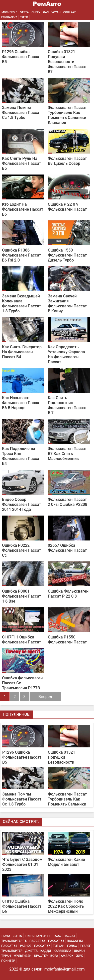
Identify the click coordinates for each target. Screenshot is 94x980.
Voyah (56, 12)
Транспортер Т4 (37, 936)
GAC (46, 12)
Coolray (69, 12)
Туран (6, 956)
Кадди (46, 951)
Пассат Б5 (56, 941)
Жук (80, 956)
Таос (57, 936)
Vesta (25, 12)
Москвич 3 (10, 12)
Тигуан (59, 946)
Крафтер (41, 956)
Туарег (85, 946)
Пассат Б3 (75, 941)
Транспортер (12, 951)
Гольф (72, 946)
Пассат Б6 (37, 941)
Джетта (32, 951)
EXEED (24, 17)
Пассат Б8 (9, 946)
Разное (26, 946)
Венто (17, 936)
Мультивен (22, 956)
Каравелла (62, 951)
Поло (6, 936)
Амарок (67, 956)
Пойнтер (8, 961)
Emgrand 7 (9, 17)
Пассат (70, 936)
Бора (54, 956)
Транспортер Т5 (14, 941)
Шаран (79, 951)
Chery (36, 12)
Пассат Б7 (42, 946)
